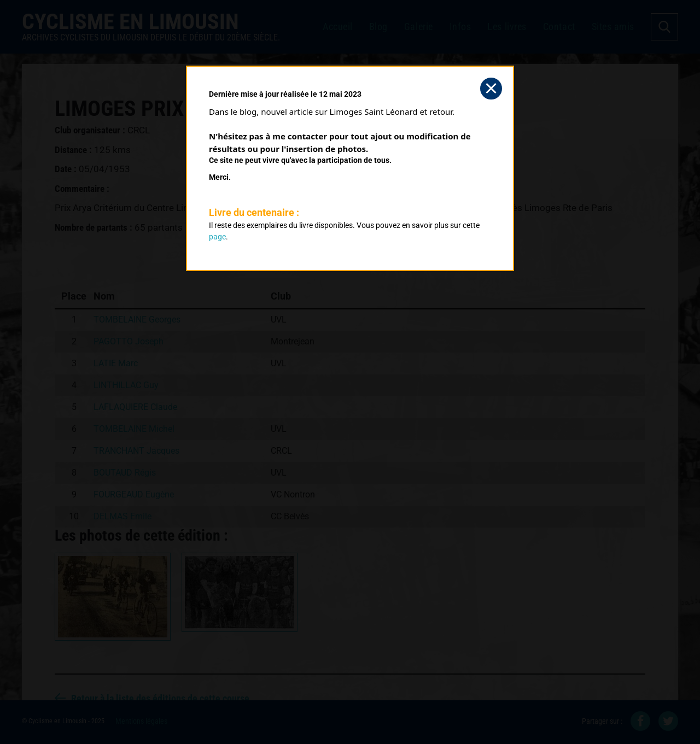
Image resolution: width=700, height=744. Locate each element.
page (217, 237)
